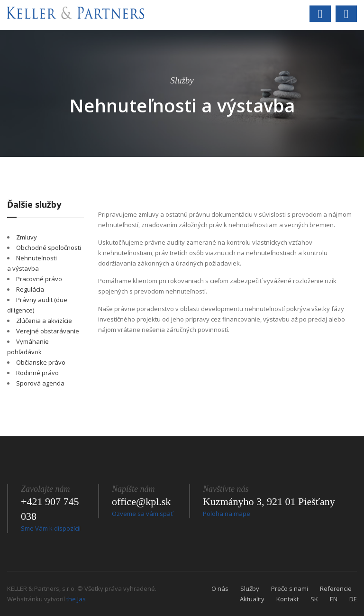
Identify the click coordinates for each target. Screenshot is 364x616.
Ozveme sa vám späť (142, 514)
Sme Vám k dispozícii (51, 528)
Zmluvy (27, 237)
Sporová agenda (40, 383)
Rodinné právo (37, 373)
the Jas (76, 599)
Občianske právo (41, 362)
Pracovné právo (39, 279)
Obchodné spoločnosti (49, 248)
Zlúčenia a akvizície (44, 321)
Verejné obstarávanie (48, 331)
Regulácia (30, 289)
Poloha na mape (227, 514)
